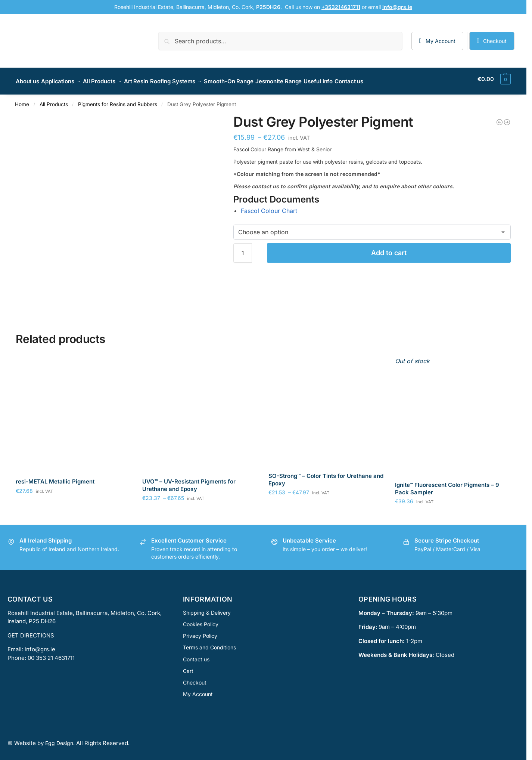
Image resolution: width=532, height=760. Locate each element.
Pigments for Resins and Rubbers (118, 100)
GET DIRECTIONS (31, 631)
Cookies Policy (201, 620)
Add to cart (389, 249)
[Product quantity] (243, 249)
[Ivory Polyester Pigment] (507, 118)
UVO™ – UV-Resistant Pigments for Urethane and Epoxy (189, 481)
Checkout (495, 41)
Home (22, 100)
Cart (188, 667)
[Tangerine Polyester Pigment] (500, 118)
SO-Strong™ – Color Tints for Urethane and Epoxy (326, 475)
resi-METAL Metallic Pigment (55, 477)
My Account (441, 41)
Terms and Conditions (209, 643)
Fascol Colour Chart (269, 207)
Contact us (196, 655)
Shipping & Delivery (207, 608)
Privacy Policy (200, 632)
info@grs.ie (40, 645)
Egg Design (59, 739)
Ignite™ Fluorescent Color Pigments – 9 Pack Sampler (447, 484)
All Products (54, 100)
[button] (494, 79)
